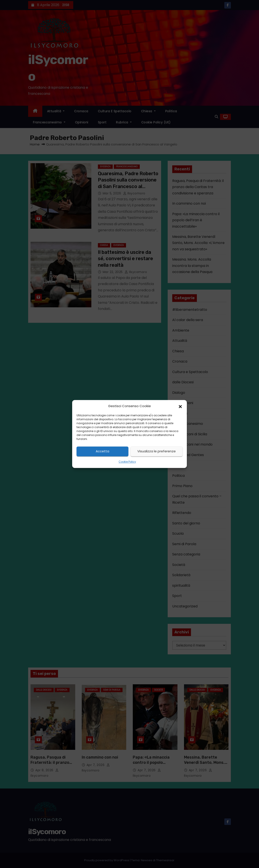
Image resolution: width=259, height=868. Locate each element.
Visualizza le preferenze (157, 451)
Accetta (102, 451)
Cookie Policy (127, 462)
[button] (180, 406)
